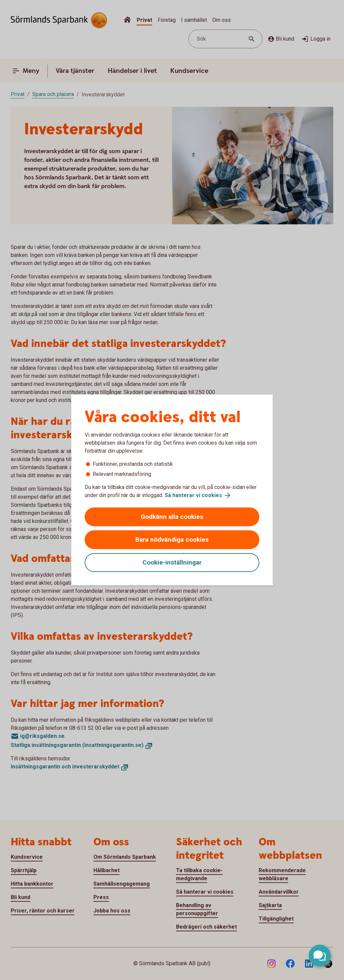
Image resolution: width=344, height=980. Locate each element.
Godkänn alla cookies (172, 517)
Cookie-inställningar (172, 562)
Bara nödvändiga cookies (172, 540)
